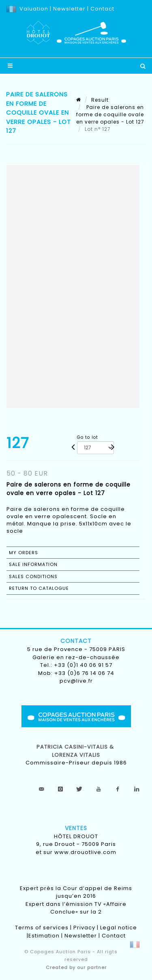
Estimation (44, 936)
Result (100, 100)
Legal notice (119, 928)
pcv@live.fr (76, 681)
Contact (102, 9)
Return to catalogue (39, 588)
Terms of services (42, 928)
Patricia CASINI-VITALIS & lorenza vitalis (76, 751)
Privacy (84, 928)
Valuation (34, 9)
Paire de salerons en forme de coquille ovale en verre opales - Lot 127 (110, 114)
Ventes (76, 828)
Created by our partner (76, 967)
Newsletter (69, 9)
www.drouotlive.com (85, 852)
